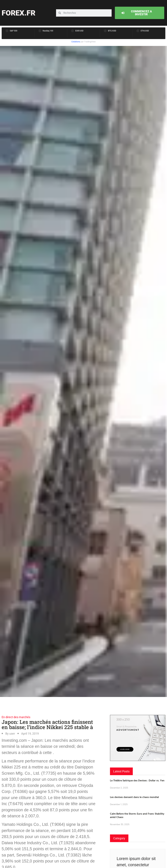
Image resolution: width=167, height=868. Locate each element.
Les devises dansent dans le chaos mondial (134, 797)
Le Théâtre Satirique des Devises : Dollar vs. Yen (137, 780)
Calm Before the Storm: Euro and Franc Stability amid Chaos (137, 815)
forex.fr (18, 13)
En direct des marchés (16, 717)
